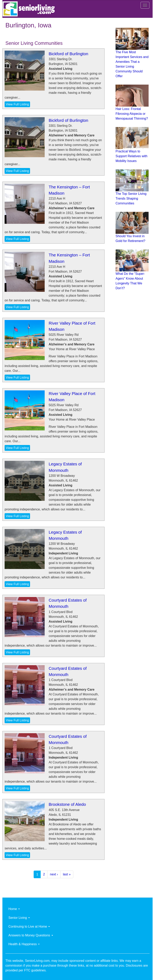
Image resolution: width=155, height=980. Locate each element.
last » (67, 874)
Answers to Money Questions (31, 935)
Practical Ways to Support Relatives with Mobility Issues (131, 156)
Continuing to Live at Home (29, 926)
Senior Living (19, 918)
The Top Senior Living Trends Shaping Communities (131, 198)
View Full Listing (17, 104)
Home (14, 909)
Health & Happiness (24, 944)
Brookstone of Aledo (67, 804)
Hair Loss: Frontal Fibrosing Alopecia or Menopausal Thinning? (132, 114)
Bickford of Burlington (68, 54)
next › (54, 874)
